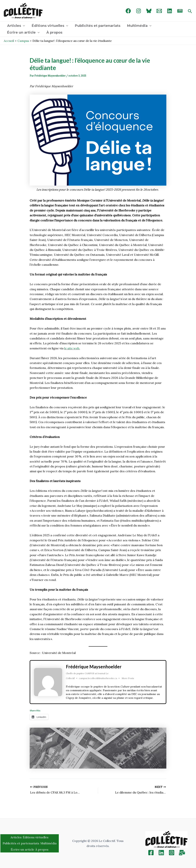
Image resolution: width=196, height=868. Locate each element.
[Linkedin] (161, 853)
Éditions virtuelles (50, 26)
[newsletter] (180, 11)
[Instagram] (139, 11)
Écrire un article (23, 32)
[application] (23, 26)
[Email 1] (159, 11)
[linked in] (170, 11)
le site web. (72, 348)
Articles (16, 26)
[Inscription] (182, 853)
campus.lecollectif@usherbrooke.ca (98, 678)
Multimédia (139, 26)
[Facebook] (128, 11)
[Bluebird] (149, 11)
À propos (54, 32)
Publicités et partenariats (98, 26)
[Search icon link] (190, 11)
